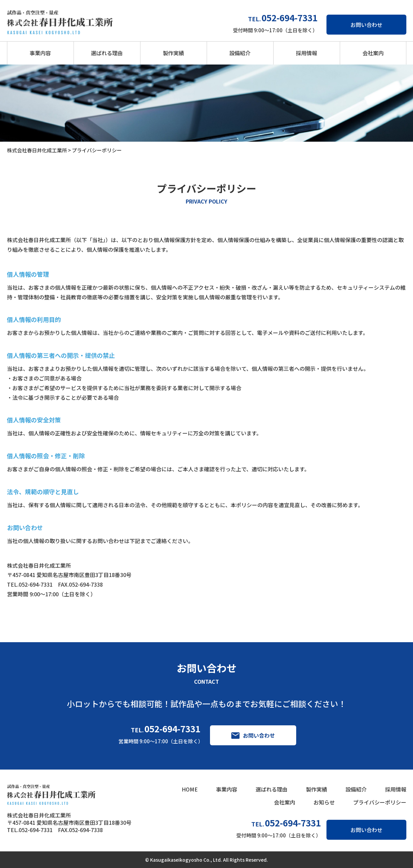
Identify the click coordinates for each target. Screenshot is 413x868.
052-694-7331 (172, 728)
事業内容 (40, 53)
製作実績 (173, 53)
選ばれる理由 (107, 53)
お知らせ (324, 802)
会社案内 (373, 53)
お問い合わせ (366, 25)
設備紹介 (240, 53)
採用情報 (307, 53)
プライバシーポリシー (380, 802)
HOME (190, 789)
